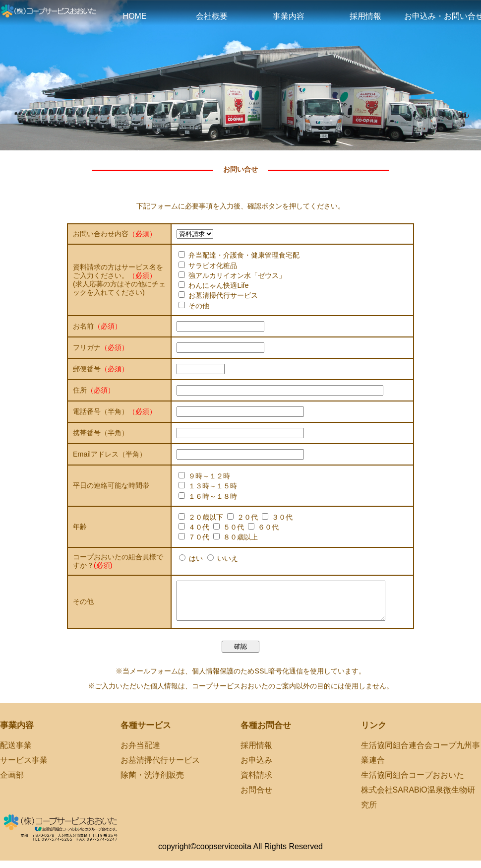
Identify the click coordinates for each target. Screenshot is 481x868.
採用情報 (365, 16)
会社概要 (212, 16)
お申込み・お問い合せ (443, 16)
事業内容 (289, 16)
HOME (135, 16)
